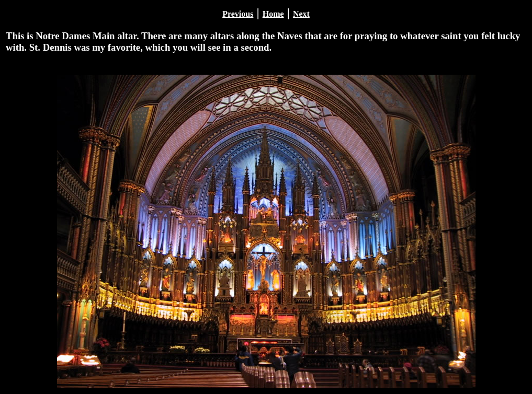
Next (301, 14)
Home (273, 14)
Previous (238, 14)
